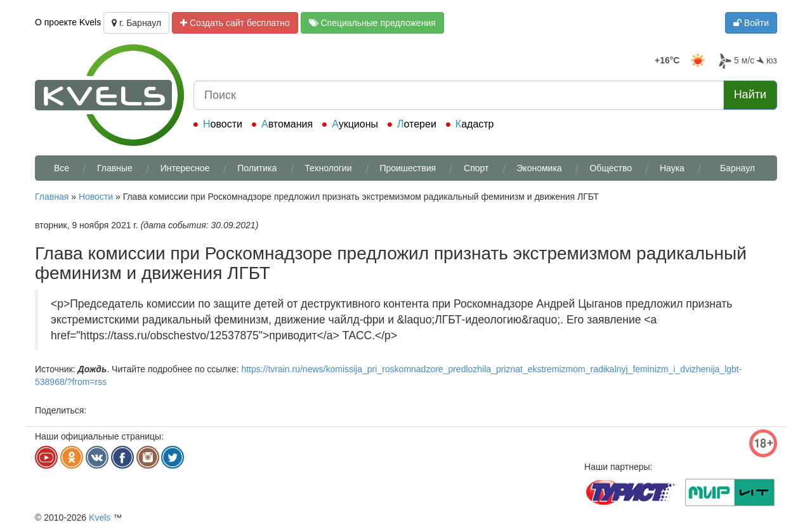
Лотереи (417, 124)
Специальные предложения (372, 23)
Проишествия (408, 168)
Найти (750, 94)
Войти (751, 23)
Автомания (287, 124)
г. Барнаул (136, 23)
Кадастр (475, 124)
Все (62, 168)
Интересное (185, 168)
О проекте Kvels (68, 22)
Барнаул (737, 168)
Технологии (328, 168)
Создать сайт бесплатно (235, 23)
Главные (115, 168)
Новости (223, 124)
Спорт (476, 168)
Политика (257, 168)
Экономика (539, 168)
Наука (672, 168)
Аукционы (355, 124)
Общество (611, 168)
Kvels (100, 517)
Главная (52, 197)
